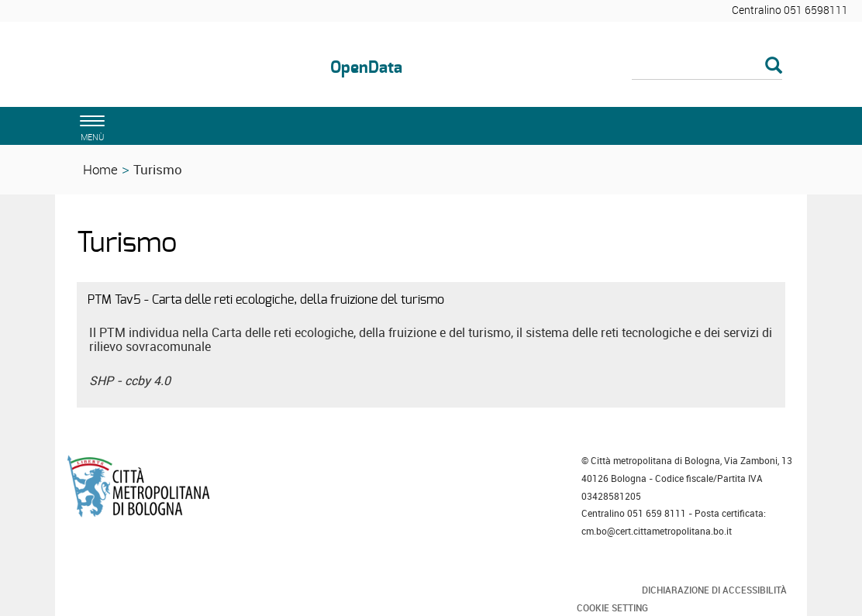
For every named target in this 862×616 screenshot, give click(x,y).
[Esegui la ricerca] (774, 66)
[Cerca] (707, 67)
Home (100, 169)
